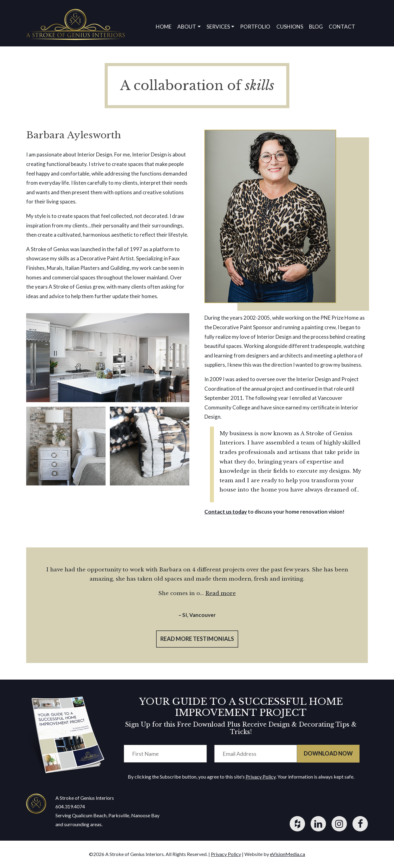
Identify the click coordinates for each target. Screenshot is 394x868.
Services (218, 27)
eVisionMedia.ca (287, 854)
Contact (342, 27)
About (187, 27)
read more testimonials (197, 639)
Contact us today (226, 512)
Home (164, 27)
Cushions (290, 27)
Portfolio (255, 27)
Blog (316, 27)
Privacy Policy (261, 777)
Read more (221, 593)
